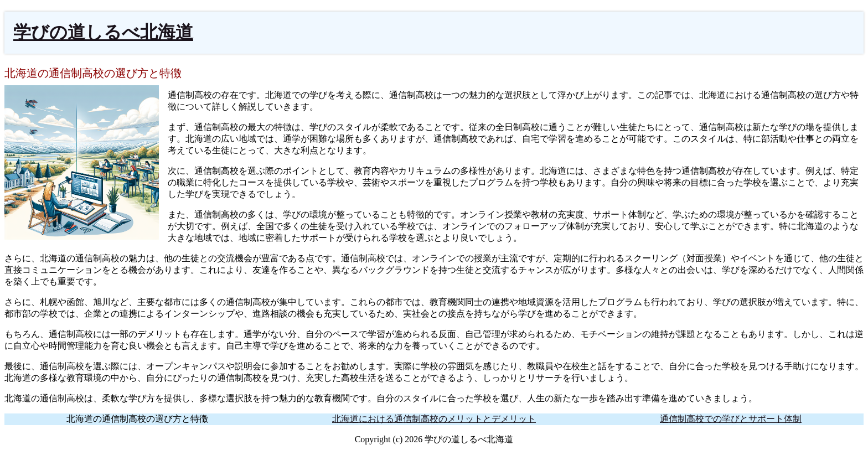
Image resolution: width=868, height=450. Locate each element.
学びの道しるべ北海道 (103, 32)
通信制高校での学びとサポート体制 (731, 419)
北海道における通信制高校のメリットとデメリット (434, 419)
